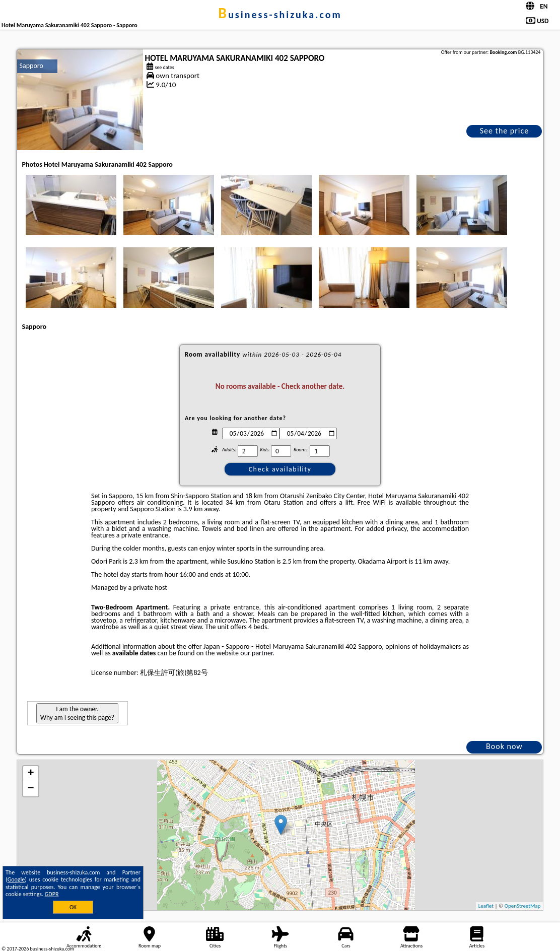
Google (16, 879)
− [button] (30, 789)
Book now (504, 746)
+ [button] (30, 774)
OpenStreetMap (523, 906)
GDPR (52, 894)
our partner (256, 653)
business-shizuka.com (280, 15)
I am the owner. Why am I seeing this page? (77, 713)
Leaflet (486, 906)
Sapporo (31, 66)
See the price (505, 131)
